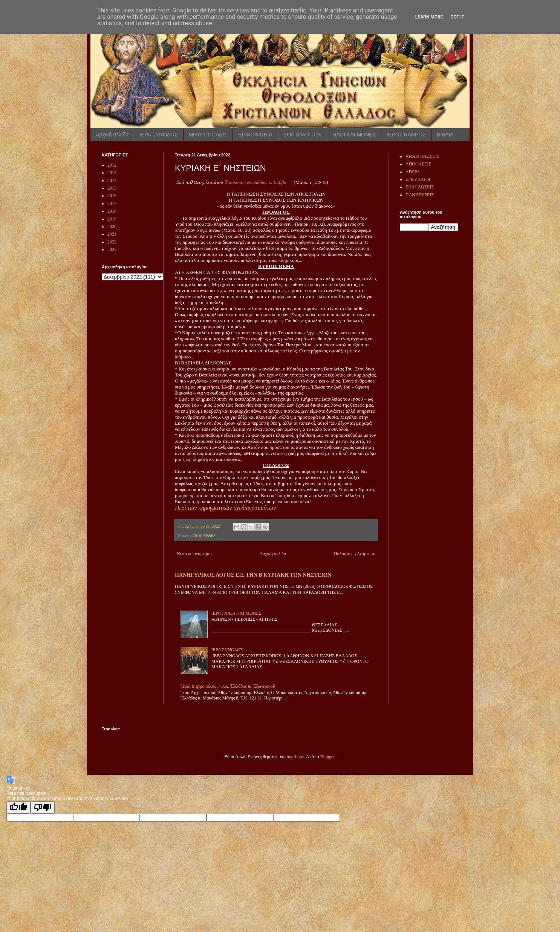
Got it (457, 17)
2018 (112, 211)
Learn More (429, 17)
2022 (112, 242)
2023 (112, 249)
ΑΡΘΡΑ (209, 536)
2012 (112, 165)
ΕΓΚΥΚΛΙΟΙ (418, 179)
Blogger (327, 757)
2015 (112, 188)
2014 (112, 181)
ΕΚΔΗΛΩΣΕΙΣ (420, 187)
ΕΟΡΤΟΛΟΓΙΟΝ (302, 135)
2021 (112, 234)
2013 (112, 173)
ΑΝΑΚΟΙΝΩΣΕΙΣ (422, 156)
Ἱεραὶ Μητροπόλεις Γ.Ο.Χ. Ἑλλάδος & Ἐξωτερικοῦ (228, 686)
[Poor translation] (43, 807)
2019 (112, 219)
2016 (197, 536)
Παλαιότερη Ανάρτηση (355, 554)
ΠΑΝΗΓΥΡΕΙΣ (420, 195)
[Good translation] (18, 807)
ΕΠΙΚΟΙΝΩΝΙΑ (255, 135)
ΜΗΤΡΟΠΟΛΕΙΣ (208, 135)
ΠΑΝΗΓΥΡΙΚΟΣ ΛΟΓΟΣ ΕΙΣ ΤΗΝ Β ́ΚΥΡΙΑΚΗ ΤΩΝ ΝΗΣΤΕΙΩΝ (253, 575)
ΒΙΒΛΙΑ (445, 135)
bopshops (295, 757)
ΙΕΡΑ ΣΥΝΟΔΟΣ (158, 135)
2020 (112, 226)
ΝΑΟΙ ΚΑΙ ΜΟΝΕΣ (354, 135)
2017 (112, 204)
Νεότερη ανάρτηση (194, 554)
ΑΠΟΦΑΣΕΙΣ (418, 164)
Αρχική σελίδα (112, 135)
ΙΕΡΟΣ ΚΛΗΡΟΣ (406, 135)
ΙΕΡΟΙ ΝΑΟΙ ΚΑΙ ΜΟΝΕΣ (236, 613)
